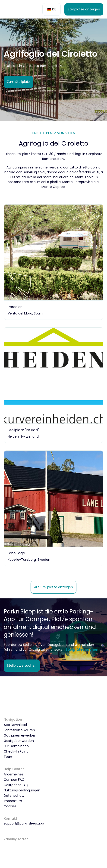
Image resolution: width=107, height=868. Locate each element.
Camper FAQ (14, 780)
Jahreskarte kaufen (19, 730)
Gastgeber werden (19, 741)
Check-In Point (16, 751)
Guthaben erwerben (20, 735)
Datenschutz (14, 796)
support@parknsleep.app (24, 823)
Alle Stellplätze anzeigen (53, 587)
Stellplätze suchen (22, 666)
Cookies (10, 806)
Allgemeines (14, 774)
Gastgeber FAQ (16, 785)
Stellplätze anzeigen (84, 9)
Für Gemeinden (16, 746)
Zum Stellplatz (18, 82)
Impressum (13, 801)
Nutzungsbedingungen (22, 790)
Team (9, 757)
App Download (15, 725)
